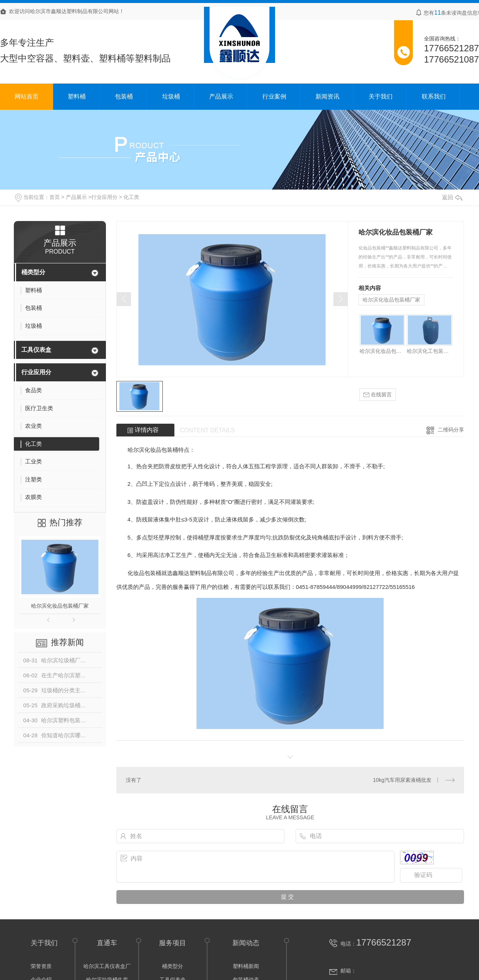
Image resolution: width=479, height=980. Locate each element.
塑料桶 (77, 96)
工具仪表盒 (36, 350)
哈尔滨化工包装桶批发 (429, 351)
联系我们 (434, 96)
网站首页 (27, 96)
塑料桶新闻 (246, 966)
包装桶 (124, 96)
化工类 (131, 197)
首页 (55, 197)
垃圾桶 (171, 96)
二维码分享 (451, 430)
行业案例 (274, 96)
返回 (452, 197)
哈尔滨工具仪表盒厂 (107, 966)
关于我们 (381, 96)
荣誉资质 (41, 966)
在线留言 (378, 395)
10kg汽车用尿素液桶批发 (402, 780)
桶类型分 (33, 272)
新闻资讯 (327, 96)
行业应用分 (104, 197)
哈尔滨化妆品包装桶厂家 (60, 606)
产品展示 (221, 96)
